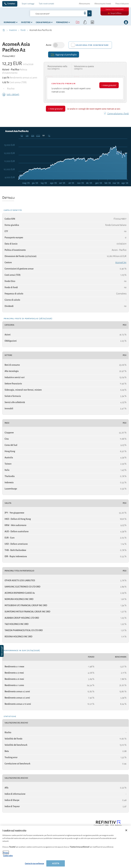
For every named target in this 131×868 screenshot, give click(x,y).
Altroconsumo (84, 4)
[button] (2, 651)
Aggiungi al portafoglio (64, 54)
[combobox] (61, 13)
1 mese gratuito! (109, 85)
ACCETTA (56, 863)
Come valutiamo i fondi (116, 114)
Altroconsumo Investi (103, 4)
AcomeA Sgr (121, 262)
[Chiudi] (126, 830)
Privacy (6, 852)
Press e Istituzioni (122, 4)
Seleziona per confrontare (92, 45)
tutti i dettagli (11, 94)
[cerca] (52, 13)
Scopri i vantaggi (28, 4)
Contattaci (11, 4)
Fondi (23, 30)
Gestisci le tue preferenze (34, 863)
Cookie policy (8, 855)
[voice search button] (84, 13)
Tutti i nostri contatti (46, 4)
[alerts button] (85, 22)
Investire (13, 30)
